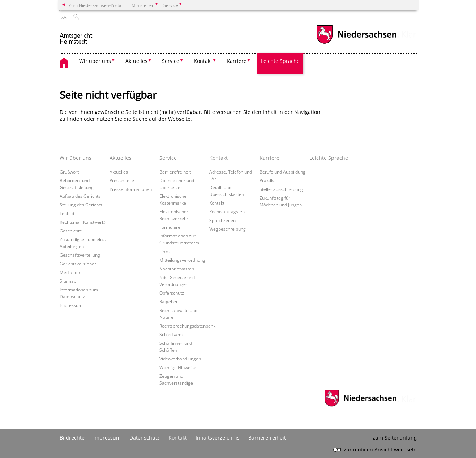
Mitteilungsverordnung (182, 260)
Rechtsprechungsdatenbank (187, 326)
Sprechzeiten (222, 220)
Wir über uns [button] (95, 61)
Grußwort (69, 172)
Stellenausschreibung (281, 189)
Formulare (170, 227)
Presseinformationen (131, 189)
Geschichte (71, 231)
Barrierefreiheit (175, 172)
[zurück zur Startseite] (76, 36)
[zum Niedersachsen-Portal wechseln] (356, 43)
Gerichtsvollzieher (78, 264)
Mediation (70, 272)
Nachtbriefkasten (177, 269)
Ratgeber (169, 301)
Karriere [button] (237, 61)
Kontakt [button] (203, 61)
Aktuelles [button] (136, 61)
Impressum (71, 305)
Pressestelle (122, 180)
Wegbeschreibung (228, 229)
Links (164, 251)
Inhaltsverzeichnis (218, 438)
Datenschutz (145, 438)
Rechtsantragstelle (228, 211)
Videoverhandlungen (180, 359)
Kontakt (217, 203)
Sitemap (68, 281)
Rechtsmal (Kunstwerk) (83, 222)
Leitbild (67, 213)
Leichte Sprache (280, 61)
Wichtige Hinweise (178, 367)
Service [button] (171, 61)
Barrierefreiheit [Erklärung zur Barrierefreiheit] (267, 438)
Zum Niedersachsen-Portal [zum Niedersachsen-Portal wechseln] (96, 5)
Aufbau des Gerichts (80, 196)
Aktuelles (119, 172)
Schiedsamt (171, 334)
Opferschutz (172, 293)
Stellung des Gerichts (81, 205)
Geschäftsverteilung (80, 255)
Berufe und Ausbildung (282, 172)
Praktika (268, 180)
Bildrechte (72, 438)
